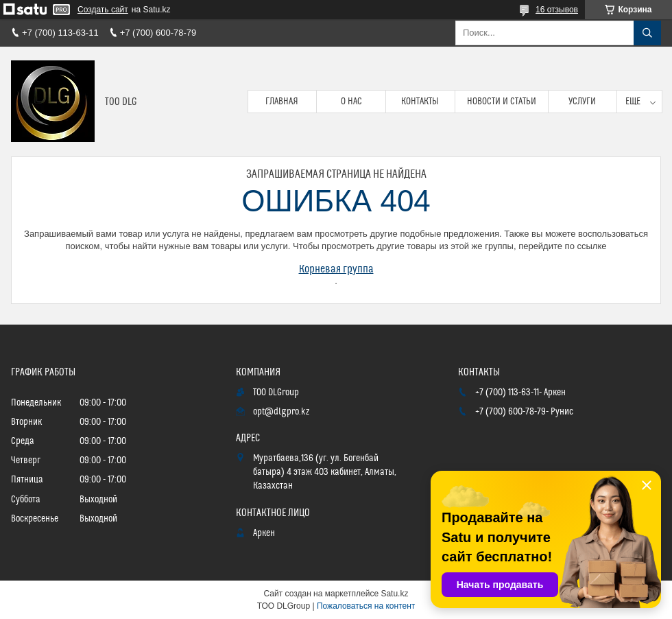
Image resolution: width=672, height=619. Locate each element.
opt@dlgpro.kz (281, 412)
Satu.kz (394, 594)
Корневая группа (336, 269)
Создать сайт (103, 10)
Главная (282, 102)
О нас (351, 102)
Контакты (420, 102)
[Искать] (647, 33)
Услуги (582, 102)
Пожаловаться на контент (366, 606)
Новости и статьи (502, 102)
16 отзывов (557, 10)
